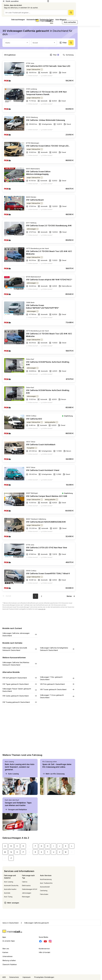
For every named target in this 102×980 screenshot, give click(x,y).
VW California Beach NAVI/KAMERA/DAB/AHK (46, 522)
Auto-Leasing (12, 774)
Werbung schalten (9, 960)
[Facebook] (40, 941)
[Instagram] (50, 941)
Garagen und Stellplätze (16, 810)
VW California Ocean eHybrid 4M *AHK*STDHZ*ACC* (49, 280)
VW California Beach (35, 200)
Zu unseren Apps (9, 941)
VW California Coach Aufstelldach (41, 445)
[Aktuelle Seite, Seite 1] (35, 596)
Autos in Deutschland (11, 923)
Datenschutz (14, 977)
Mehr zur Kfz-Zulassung (53, 774)
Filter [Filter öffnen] (63, 43)
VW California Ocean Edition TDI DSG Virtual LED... (48, 146)
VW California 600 (34, 419)
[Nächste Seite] (71, 596)
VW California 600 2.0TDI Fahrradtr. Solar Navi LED (48, 66)
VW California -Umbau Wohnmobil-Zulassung (45, 120)
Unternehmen (7, 956)
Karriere (5, 952)
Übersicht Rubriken (10, 964)
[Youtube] (45, 941)
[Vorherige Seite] (7, 596)
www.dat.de (42, 609)
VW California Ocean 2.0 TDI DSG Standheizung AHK (49, 226)
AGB (4, 977)
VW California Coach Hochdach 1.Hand (43, 470)
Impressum (27, 977)
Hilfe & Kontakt (45, 952)
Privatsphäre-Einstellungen (44, 977)
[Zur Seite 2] (42, 596)
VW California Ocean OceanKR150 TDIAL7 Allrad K (48, 573)
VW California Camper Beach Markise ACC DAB (47, 496)
